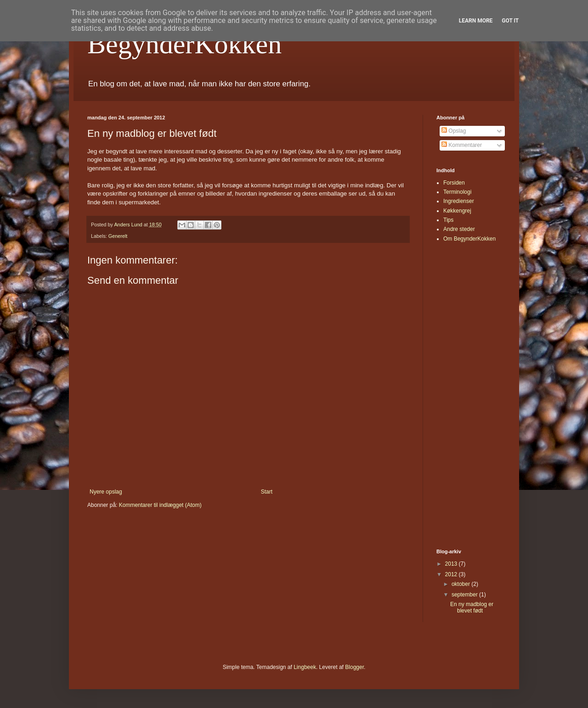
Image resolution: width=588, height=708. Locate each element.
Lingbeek (305, 667)
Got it (510, 21)
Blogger (354, 667)
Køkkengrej (457, 211)
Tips (448, 220)
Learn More (476, 21)
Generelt (118, 236)
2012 (452, 574)
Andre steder (459, 229)
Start (267, 492)
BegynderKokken (184, 44)
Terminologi (457, 192)
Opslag (454, 131)
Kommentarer (462, 145)
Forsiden (454, 183)
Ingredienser (459, 201)
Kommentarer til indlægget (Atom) (160, 505)
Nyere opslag (106, 492)
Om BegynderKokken (469, 239)
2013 (452, 564)
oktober (461, 584)
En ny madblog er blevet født (472, 607)
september (465, 595)
